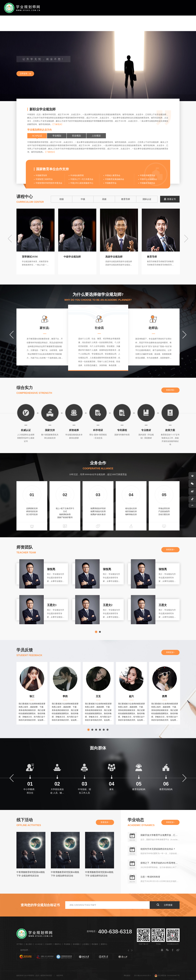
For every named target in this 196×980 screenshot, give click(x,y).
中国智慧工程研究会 (44, 179)
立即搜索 (165, 905)
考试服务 (139, 23)
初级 (62, 199)
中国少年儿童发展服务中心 (82, 183)
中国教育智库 (41, 175)
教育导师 (126, 199)
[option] (98, 66)
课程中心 (92, 23)
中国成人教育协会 (113, 175)
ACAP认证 (68, 23)
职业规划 (116, 23)
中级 (83, 199)
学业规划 (104, 23)
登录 (190, 23)
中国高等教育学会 (147, 175)
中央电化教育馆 (77, 175)
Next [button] (186, 239)
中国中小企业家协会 (148, 179)
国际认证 (147, 199)
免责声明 (60, 976)
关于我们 (44, 23)
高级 (104, 199)
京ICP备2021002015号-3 (143, 976)
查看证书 (170, 199)
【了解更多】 (57, 124)
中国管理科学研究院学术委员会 (49, 183)
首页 (34, 23)
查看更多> (170, 550)
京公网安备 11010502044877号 (167, 976)
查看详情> (170, 390)
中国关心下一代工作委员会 (82, 179)
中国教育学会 (111, 183)
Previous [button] (10, 239)
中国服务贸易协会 (147, 183)
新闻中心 (151, 23)
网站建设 (127, 976)
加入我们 (56, 23)
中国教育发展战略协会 (115, 179)
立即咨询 (24, 74)
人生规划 (127, 23)
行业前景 (80, 23)
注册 (180, 23)
